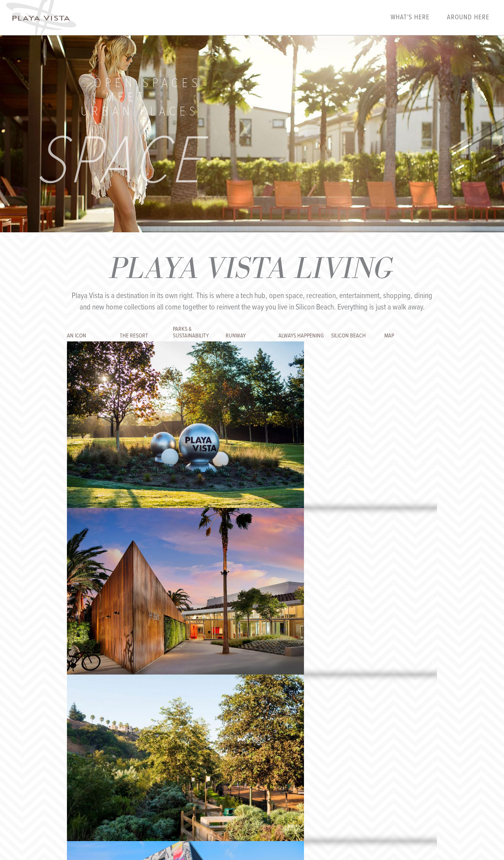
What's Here (410, 18)
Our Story (149, 778)
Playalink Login (114, 778)
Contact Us (194, 778)
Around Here (468, 18)
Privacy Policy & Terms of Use (246, 778)
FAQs (171, 778)
